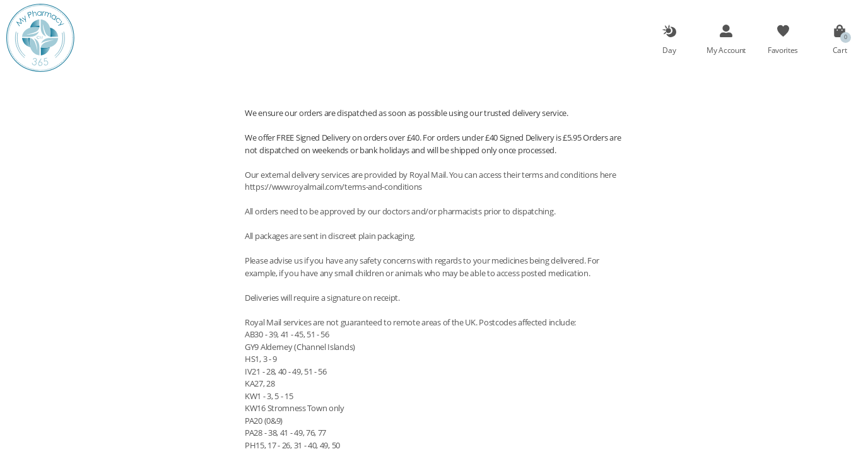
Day (669, 50)
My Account (726, 50)
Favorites (783, 50)
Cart (840, 50)
